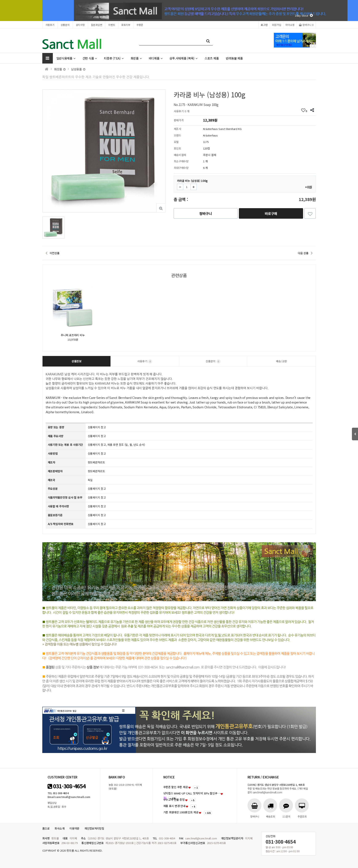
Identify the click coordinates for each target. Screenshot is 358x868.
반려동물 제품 (234, 58)
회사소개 (59, 828)
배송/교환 (281, 361)
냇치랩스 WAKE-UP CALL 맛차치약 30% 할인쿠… (192, 793)
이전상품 (55, 253)
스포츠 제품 (212, 58)
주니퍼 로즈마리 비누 (73, 335)
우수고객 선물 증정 (174, 800)
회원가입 (276, 25)
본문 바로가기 (0, 0)
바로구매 (271, 213)
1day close (304, 15)
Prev (311, 46)
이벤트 (112, 25)
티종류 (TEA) (114, 58)
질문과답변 (97, 25)
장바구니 (306, 25)
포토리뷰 (126, 25)
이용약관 (74, 828)
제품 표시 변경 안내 (174, 806)
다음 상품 (303, 253)
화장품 (136, 58)
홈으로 (46, 828)
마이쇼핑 (290, 25)
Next (314, 46)
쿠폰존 (140, 25)
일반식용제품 (66, 58)
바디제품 (156, 58)
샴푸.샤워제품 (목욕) (183, 58)
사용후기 (50, 25)
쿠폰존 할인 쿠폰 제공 (176, 787)
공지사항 (80, 25)
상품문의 (65, 25)
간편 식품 (90, 58)
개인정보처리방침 (94, 828)
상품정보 (77, 361)
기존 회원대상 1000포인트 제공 (181, 812)
